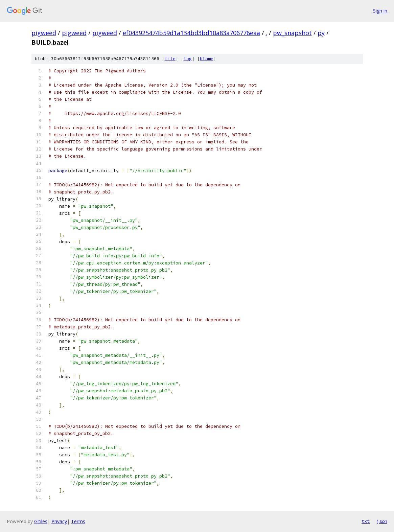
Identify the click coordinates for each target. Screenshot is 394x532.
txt (366, 521)
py (321, 33)
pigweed (44, 33)
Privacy (59, 521)
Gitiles (41, 521)
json (382, 521)
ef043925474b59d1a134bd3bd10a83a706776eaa (191, 33)
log (188, 59)
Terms (78, 521)
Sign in (380, 11)
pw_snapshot (292, 33)
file (170, 59)
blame (207, 59)
